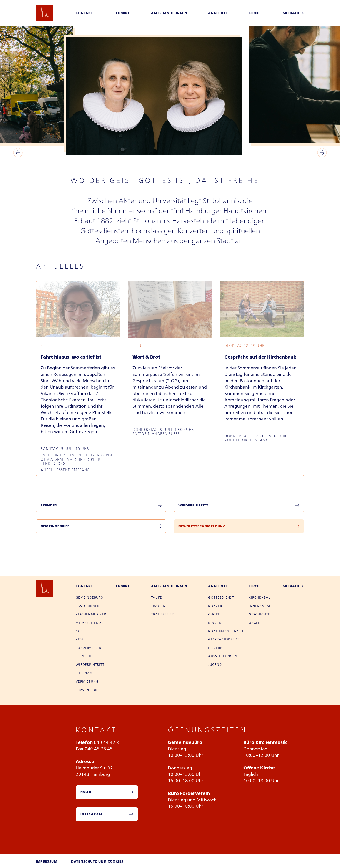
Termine (122, 13)
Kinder (215, 623)
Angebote (218, 13)
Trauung (160, 606)
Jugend (215, 664)
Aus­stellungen (223, 656)
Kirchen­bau (260, 597)
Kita (80, 639)
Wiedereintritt (193, 505)
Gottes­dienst (221, 597)
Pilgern (215, 648)
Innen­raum (259, 606)
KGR (79, 631)
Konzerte (217, 606)
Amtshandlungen (169, 13)
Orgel (254, 623)
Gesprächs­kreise (224, 639)
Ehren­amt (85, 673)
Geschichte (259, 614)
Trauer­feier (162, 614)
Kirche (255, 13)
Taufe (157, 597)
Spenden (49, 505)
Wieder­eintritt (90, 664)
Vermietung (87, 681)
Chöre (214, 614)
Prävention (87, 690)
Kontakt (84, 13)
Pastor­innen (88, 606)
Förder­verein (89, 648)
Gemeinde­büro (90, 597)
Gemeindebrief (55, 526)
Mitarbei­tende (90, 623)
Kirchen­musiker (91, 614)
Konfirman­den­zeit (226, 631)
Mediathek (293, 13)
